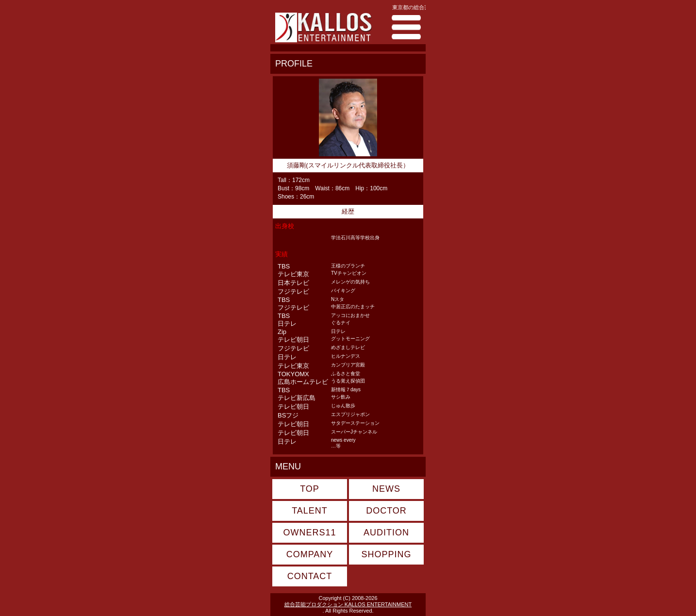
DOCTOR (386, 511)
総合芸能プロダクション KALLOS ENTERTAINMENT (348, 604)
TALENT (310, 511)
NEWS (386, 489)
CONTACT (310, 576)
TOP (310, 489)
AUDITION (386, 533)
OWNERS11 (309, 533)
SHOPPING (386, 554)
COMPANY (310, 554)
